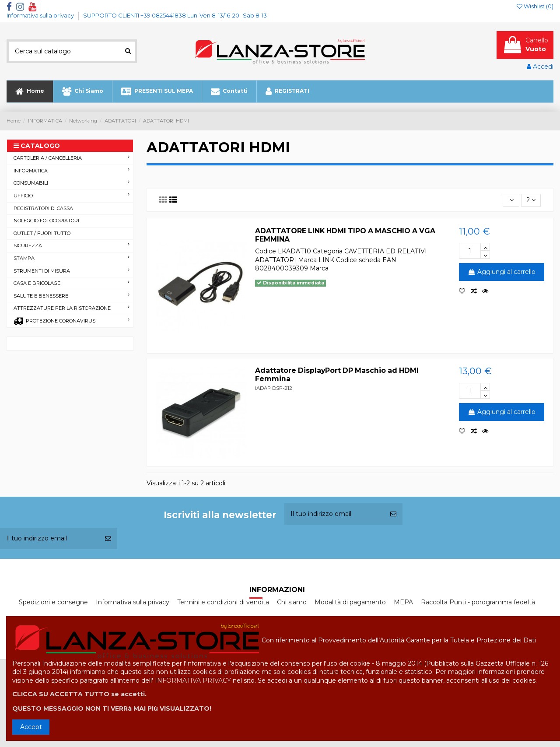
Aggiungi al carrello (502, 272)
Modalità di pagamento (350, 602)
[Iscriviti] (393, 514)
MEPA (403, 602)
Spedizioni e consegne (53, 602)
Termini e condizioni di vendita (223, 602)
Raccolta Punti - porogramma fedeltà (478, 602)
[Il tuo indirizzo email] (334, 514)
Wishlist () (535, 6)
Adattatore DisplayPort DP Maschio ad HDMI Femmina (337, 375)
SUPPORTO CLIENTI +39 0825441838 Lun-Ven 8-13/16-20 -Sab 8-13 (175, 15)
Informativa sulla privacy (41, 15)
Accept (31, 727)
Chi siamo (292, 602)
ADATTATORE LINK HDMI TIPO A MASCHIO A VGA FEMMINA (345, 235)
